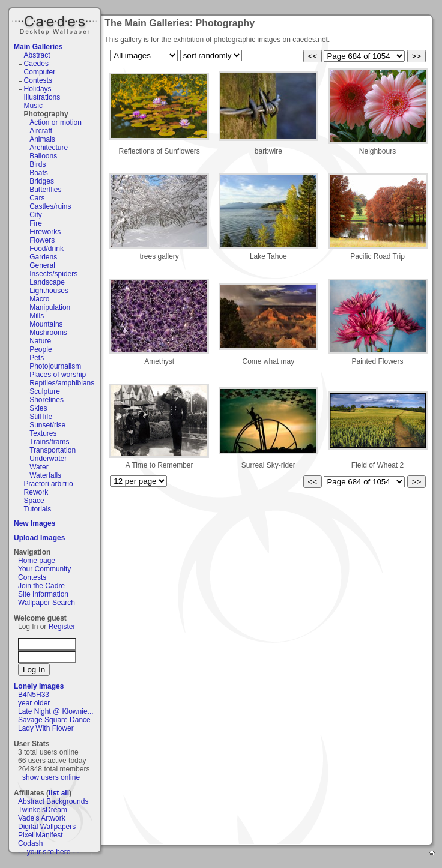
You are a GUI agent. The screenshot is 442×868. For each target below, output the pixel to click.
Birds (38, 164)
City (36, 215)
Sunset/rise (47, 425)
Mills (37, 316)
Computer (40, 72)
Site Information (43, 594)
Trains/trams (49, 442)
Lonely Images (39, 686)
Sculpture (45, 391)
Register (62, 627)
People (41, 349)
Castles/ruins (50, 206)
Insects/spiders (53, 274)
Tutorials (38, 509)
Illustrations (42, 97)
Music (33, 106)
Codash (30, 843)
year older (34, 703)
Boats (39, 173)
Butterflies (45, 190)
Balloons (43, 156)
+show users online (49, 777)
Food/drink (47, 249)
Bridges (42, 181)
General (42, 265)
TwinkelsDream (43, 810)
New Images (35, 523)
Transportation (53, 450)
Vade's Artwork (42, 818)
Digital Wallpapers (47, 827)
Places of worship (58, 375)
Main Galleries (38, 47)
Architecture (49, 148)
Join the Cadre (41, 586)
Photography (46, 114)
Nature (40, 341)
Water (39, 467)
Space (34, 501)
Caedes (56, 23)
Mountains (46, 324)
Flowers (42, 240)
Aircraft (41, 131)
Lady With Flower (46, 728)
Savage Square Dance (54, 720)
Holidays (38, 89)
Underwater (48, 459)
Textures (43, 433)
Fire (36, 223)
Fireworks (45, 232)
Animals (42, 139)
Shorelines (47, 400)
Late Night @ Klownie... (56, 711)
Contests (38, 80)
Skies (38, 408)
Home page (37, 561)
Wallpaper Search (47, 603)
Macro (39, 299)
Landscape (47, 282)
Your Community (44, 569)
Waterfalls (45, 475)
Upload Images (39, 538)
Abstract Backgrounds (53, 801)
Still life (41, 417)
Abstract (37, 55)
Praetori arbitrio (49, 484)
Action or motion (56, 122)
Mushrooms (48, 333)
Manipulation (50, 307)
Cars (37, 198)
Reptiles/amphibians (62, 383)
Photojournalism (55, 366)
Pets (37, 358)
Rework (36, 492)
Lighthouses (49, 291)
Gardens (43, 257)
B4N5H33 (34, 695)
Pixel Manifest (41, 835)
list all (59, 793)
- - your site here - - (49, 852)
